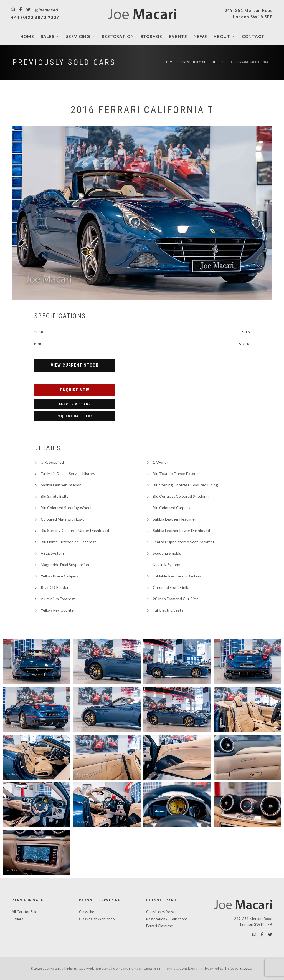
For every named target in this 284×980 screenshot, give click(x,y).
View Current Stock (75, 365)
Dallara (17, 919)
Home (170, 62)
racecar (246, 968)
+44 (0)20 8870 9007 (35, 17)
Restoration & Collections (167, 919)
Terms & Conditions (181, 968)
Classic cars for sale (162, 912)
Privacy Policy (212, 968)
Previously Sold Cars (64, 62)
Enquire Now (75, 390)
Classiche (87, 912)
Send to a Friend (75, 404)
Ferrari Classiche (159, 926)
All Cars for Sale (24, 912)
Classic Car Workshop (97, 919)
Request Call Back (75, 416)
